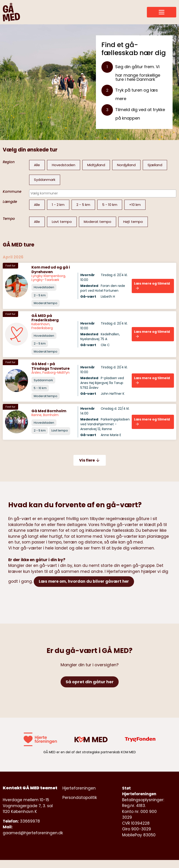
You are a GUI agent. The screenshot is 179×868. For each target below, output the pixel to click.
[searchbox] (101, 193)
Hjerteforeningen (79, 788)
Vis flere (90, 460)
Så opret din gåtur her (90, 682)
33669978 (30, 821)
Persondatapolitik (80, 798)
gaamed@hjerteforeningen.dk (33, 833)
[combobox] (103, 193)
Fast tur (10, 266)
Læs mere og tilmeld (152, 286)
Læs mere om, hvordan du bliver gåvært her (84, 581)
